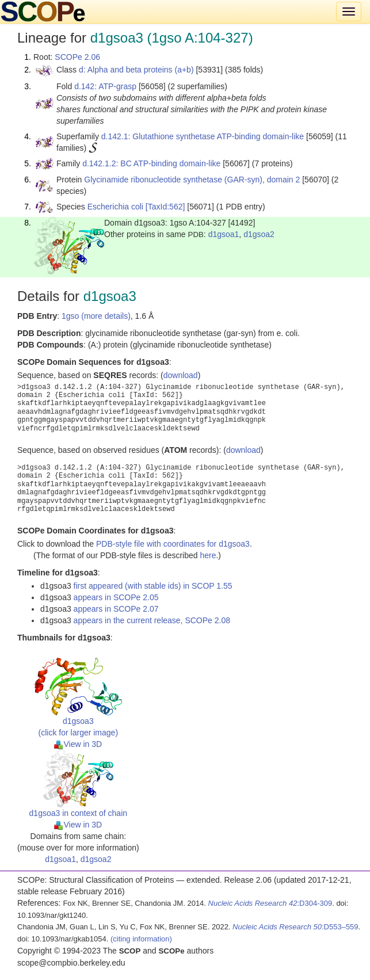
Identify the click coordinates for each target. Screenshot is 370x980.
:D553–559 (295, 927)
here (208, 555)
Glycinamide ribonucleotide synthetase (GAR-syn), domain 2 (192, 180)
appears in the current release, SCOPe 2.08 (152, 620)
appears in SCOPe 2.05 (116, 597)
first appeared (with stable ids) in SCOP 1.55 (153, 586)
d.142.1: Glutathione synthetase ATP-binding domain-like (203, 136)
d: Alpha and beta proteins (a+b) (136, 70)
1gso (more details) (96, 316)
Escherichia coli (115, 207)
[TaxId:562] (165, 207)
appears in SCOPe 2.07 (116, 609)
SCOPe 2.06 (77, 57)
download (181, 375)
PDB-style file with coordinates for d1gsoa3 (173, 544)
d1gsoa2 (259, 234)
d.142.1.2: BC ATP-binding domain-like (151, 163)
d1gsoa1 (224, 234)
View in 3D (78, 744)
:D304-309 (270, 903)
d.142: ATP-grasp (105, 86)
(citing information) (141, 939)
